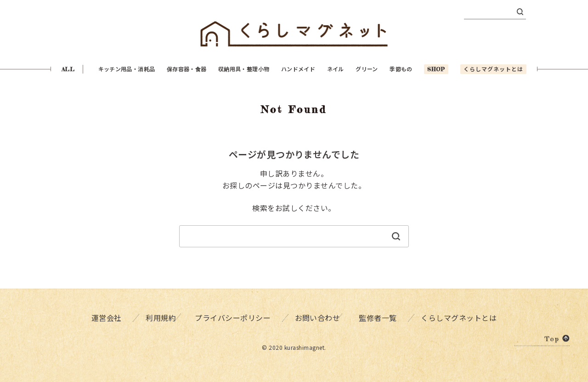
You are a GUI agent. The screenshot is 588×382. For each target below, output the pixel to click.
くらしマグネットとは (461, 317)
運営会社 (104, 317)
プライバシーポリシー (233, 317)
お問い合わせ (317, 317)
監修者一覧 (381, 317)
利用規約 (158, 317)
